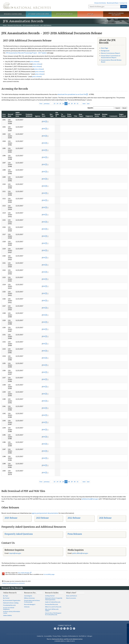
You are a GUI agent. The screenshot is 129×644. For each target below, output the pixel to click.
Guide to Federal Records (53, 602)
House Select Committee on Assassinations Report (111, 57)
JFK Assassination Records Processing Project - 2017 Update (26, 53)
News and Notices (72, 596)
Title (75, 116)
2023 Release (42, 518)
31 (78, 104)
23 (54, 104)
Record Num (10, 115)
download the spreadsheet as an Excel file (72, 94)
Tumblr (64, 629)
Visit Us (90, 14)
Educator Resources (64, 14)
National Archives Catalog (11, 603)
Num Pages (81, 115)
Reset (124, 108)
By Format (6, 598)
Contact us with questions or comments (13, 583)
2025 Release (11, 518)
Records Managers (30, 604)
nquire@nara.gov (15, 553)
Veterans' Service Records (39, 14)
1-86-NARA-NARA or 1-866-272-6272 (65, 641)
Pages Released (122, 115)
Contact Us (123, 3)
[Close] (127, 626)
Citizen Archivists (100, 3)
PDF (44, 121)
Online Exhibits (8, 615)
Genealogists (28, 596)
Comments (113, 116)
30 (75, 104)
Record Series (97, 115)
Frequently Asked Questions (19, 534)
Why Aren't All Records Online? (52, 610)
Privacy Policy (57, 636)
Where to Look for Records (53, 607)
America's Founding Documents (116, 14)
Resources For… (30, 593)
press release (34, 61)
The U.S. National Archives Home (27, 6)
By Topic (6, 596)
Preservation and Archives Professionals (32, 601)
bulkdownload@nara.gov (90, 499)
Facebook (55, 629)
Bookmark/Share (113, 3)
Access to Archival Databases (9, 608)
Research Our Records (13, 14)
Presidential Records (9, 605)
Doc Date (44, 115)
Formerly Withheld (29, 115)
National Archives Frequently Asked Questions (54, 599)
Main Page (105, 48)
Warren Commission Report (111, 53)
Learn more (111, 640)
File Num (57, 114)
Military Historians (29, 598)
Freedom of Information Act (70, 636)
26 (63, 104)
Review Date (105, 115)
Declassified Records (52, 604)
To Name (63, 115)
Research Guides (52, 593)
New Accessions (71, 598)
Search (124, 7)
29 (72, 104)
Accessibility (48, 636)
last (88, 104)
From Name (69, 115)
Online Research (10, 593)
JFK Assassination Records (31, 25)
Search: (90, 108)
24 (57, 104)
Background (105, 51)
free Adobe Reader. (25, 573)
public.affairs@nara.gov (80, 553)
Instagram (61, 629)
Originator (89, 116)
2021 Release (105, 518)
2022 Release (74, 518)
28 (69, 104)
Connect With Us (65, 625)
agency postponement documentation (45, 513)
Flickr (74, 629)
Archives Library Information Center (12, 612)
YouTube (68, 629)
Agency (38, 116)
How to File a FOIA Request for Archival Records (53, 614)
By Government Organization (12, 600)
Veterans (27, 607)
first (41, 104)
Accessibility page (49, 574)
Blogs (71, 629)
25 (60, 104)
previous (47, 104)
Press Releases (75, 534)
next (84, 104)
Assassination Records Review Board (111, 61)
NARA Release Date (19, 114)
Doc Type (52, 115)
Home (5, 25)
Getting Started (50, 596)
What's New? (71, 593)
